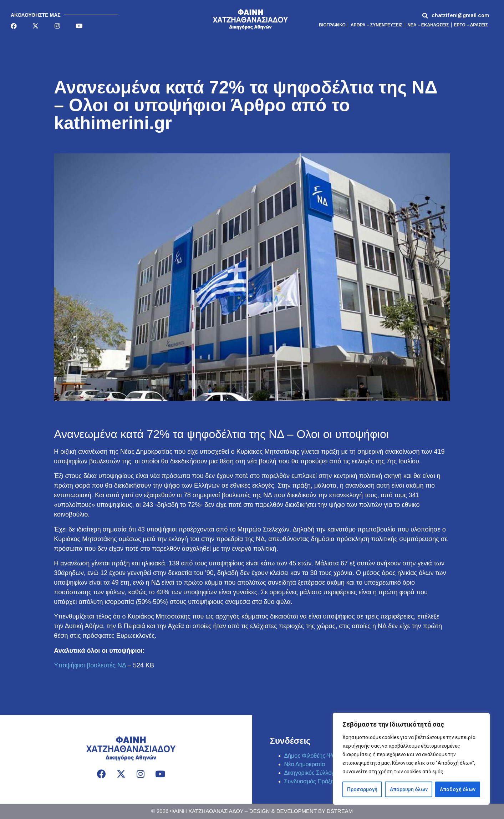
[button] (460, 16)
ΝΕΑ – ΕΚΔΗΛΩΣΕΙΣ (428, 25)
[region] (411, 759)
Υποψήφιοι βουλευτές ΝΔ (90, 665)
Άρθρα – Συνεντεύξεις (376, 25)
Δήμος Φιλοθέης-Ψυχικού (316, 756)
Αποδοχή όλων (458, 789)
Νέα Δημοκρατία (305, 764)
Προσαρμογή (362, 789)
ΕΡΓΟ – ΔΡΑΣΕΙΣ (471, 25)
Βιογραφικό (332, 25)
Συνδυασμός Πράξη (309, 781)
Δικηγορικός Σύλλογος (312, 773)
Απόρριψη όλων (408, 789)
